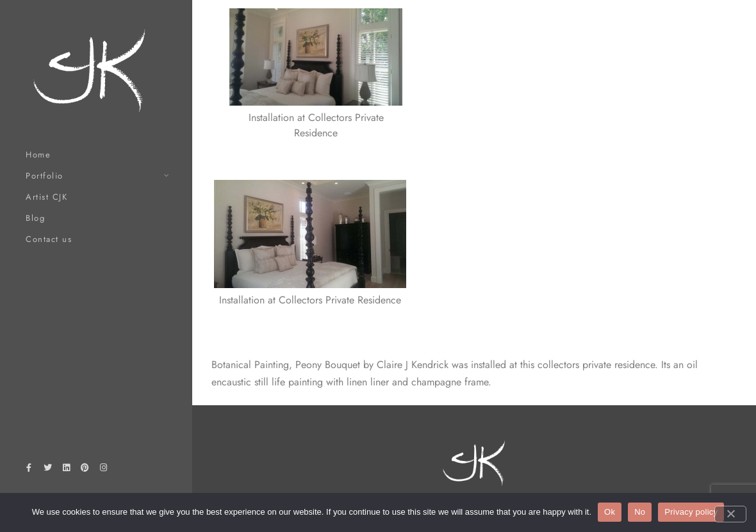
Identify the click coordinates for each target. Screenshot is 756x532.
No (640, 512)
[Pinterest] (85, 470)
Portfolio (45, 176)
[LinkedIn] (66, 470)
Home (38, 155)
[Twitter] (47, 470)
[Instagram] (104, 470)
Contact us (49, 239)
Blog (35, 218)
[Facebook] (29, 470)
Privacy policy (691, 512)
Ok (610, 512)
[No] (730, 514)
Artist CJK (46, 197)
